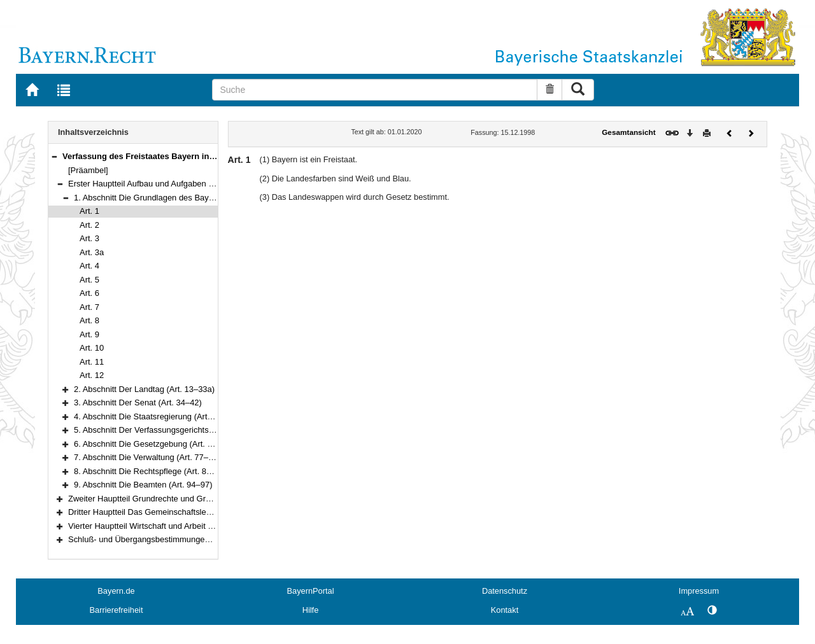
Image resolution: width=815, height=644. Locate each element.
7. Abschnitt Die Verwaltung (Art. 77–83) (147, 457)
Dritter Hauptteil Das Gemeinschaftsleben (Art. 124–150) (172, 512)
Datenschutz (505, 591)
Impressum (699, 591)
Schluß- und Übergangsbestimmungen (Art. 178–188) (166, 539)
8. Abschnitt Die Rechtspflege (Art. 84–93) (151, 471)
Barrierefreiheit (117, 610)
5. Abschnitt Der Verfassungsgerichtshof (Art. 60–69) (170, 430)
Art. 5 (89, 280)
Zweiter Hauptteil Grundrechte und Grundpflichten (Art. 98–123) (184, 499)
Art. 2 (89, 225)
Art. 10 (92, 348)
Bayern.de (116, 591)
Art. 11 (92, 362)
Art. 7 (89, 307)
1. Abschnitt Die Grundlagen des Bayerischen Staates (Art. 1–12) (193, 198)
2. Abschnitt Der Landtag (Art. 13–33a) (144, 389)
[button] (54, 156)
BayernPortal (311, 591)
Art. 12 (92, 375)
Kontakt (505, 610)
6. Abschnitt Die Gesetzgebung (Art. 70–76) (153, 444)
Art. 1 (89, 211)
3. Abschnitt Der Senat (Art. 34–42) (138, 402)
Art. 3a (92, 252)
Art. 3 (89, 238)
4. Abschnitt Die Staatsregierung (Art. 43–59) (156, 416)
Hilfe (311, 610)
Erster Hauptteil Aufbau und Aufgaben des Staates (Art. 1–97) (181, 184)
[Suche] (375, 90)
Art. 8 (89, 320)
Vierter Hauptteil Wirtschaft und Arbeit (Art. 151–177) (164, 526)
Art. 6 (89, 293)
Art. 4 (89, 266)
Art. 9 (89, 334)
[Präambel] (88, 170)
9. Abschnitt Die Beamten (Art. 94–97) (143, 485)
